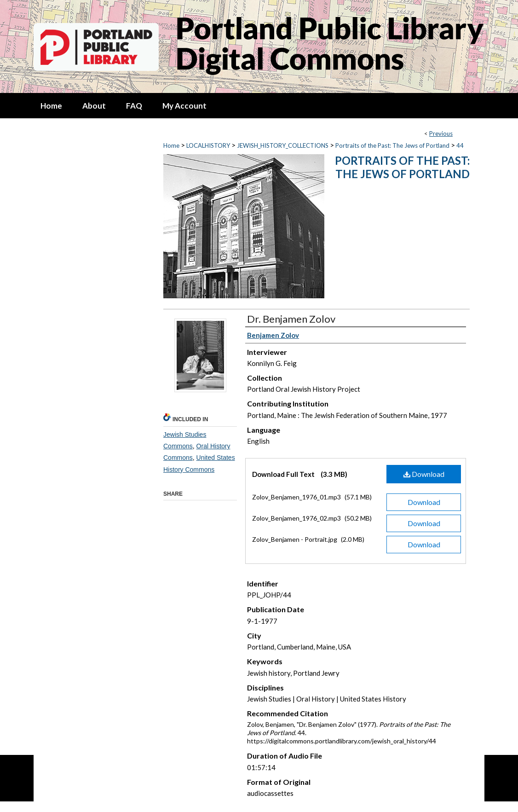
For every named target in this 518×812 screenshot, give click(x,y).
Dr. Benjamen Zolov (291, 319)
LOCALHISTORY (208, 145)
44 (460, 145)
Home (171, 145)
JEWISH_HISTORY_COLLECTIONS (283, 145)
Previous (441, 133)
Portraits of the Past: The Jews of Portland (392, 145)
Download (424, 474)
